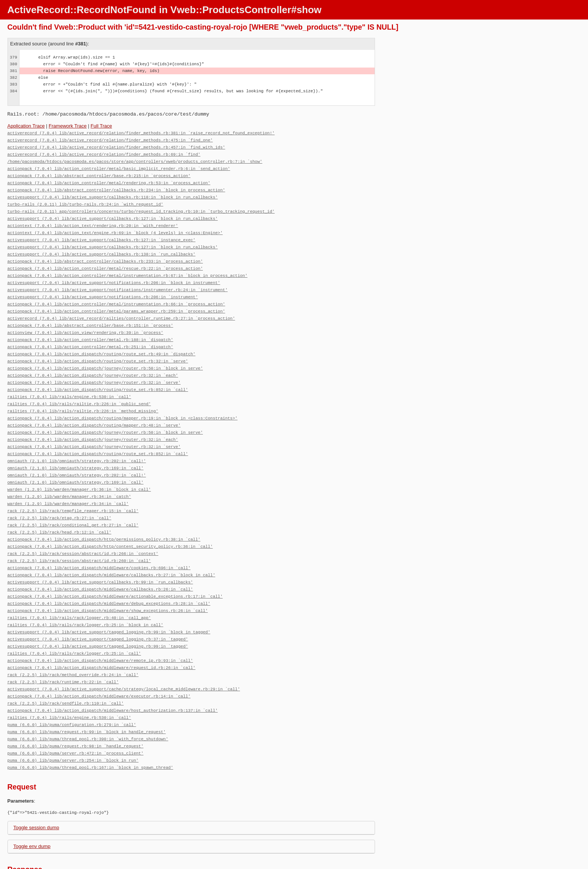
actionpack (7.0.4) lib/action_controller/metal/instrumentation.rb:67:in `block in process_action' (127, 268)
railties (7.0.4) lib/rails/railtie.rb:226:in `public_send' (79, 389)
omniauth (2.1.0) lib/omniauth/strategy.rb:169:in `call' (76, 450)
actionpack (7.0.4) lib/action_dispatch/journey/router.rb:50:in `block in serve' (105, 356)
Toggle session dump (36, 794)
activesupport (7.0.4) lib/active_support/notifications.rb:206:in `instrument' (103, 288)
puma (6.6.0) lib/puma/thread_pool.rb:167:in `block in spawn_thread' (90, 734)
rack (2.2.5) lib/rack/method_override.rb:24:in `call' (73, 646)
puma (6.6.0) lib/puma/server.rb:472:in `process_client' (76, 720)
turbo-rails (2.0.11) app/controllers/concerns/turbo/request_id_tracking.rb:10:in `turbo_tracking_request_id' (141, 207)
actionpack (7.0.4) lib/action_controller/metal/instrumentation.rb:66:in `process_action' (116, 295)
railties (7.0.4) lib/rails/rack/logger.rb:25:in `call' (74, 626)
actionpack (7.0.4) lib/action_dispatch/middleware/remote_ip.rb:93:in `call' (100, 632)
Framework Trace (68, 126)
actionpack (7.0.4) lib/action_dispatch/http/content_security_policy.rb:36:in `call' (110, 524)
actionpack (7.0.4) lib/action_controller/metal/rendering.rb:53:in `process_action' (109, 180)
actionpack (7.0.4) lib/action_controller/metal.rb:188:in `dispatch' (90, 329)
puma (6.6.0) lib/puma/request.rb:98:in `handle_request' (76, 713)
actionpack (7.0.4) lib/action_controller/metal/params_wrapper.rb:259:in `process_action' (116, 301)
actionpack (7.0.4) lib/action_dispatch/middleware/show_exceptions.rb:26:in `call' (108, 585)
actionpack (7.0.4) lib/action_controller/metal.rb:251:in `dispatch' (90, 335)
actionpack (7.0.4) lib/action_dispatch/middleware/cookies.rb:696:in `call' (99, 545)
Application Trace (26, 126)
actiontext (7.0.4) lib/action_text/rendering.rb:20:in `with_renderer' (93, 220)
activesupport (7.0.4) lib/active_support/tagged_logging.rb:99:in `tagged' (98, 619)
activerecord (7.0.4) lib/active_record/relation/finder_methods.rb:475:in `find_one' (110, 139)
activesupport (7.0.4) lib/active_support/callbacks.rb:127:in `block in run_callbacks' (113, 214)
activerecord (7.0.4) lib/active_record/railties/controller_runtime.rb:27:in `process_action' (121, 308)
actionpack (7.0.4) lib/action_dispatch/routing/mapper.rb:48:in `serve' (94, 410)
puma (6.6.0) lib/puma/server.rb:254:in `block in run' (73, 727)
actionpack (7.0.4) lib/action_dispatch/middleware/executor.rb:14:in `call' (99, 666)
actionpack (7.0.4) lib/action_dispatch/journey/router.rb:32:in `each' (93, 362)
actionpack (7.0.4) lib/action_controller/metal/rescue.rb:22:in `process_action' (105, 261)
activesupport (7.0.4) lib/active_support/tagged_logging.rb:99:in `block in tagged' (109, 605)
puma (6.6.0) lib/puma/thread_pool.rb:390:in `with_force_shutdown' (88, 707)
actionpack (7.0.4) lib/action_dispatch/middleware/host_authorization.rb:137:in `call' (113, 680)
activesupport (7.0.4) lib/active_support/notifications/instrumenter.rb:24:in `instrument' (118, 281)
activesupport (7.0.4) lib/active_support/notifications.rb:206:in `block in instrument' (114, 274)
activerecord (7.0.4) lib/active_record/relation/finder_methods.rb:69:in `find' (104, 153)
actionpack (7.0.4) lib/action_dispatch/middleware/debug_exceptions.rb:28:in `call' (109, 578)
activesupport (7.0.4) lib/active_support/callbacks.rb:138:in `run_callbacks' (102, 247)
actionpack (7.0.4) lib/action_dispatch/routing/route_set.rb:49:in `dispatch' (102, 342)
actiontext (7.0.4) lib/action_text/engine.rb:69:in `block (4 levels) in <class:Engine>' (115, 227)
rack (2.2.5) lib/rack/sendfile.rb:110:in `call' (66, 673)
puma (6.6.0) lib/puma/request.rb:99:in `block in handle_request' (87, 700)
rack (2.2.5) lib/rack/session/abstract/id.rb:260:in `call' (79, 538)
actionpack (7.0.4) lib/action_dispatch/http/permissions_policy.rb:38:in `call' (104, 518)
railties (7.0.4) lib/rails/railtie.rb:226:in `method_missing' (83, 396)
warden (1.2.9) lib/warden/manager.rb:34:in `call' (68, 484)
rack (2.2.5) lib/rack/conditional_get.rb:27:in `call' (73, 504)
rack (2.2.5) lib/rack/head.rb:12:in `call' (59, 511)
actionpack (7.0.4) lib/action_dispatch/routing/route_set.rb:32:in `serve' (98, 349)
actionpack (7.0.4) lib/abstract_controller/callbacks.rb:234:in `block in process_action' (116, 187)
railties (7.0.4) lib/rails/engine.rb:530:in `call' (69, 383)
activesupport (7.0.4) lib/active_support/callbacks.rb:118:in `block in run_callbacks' (113, 193)
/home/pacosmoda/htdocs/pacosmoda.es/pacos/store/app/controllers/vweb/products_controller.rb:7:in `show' (135, 160)
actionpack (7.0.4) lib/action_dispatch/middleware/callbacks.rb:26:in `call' (100, 565)
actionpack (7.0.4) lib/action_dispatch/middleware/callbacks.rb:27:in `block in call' (111, 551)
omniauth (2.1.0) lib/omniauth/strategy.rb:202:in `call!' (77, 443)
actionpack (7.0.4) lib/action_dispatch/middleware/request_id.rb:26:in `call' (102, 639)
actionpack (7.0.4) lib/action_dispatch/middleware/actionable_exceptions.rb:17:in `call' (115, 572)
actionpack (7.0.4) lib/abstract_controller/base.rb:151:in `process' (90, 315)
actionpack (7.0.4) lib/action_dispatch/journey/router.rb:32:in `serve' (94, 369)
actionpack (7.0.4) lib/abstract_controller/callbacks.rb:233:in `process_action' (105, 254)
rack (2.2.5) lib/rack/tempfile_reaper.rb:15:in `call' (73, 491)
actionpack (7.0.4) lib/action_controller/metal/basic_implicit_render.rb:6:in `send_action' (119, 166)
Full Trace (101, 126)
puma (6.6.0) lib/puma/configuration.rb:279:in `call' (72, 693)
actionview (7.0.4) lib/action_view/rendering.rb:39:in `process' (85, 322)
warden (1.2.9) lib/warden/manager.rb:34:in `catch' (69, 477)
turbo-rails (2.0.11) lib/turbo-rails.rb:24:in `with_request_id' (85, 200)
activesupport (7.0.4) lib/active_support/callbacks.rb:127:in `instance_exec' (102, 234)
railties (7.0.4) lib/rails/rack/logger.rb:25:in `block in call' (85, 599)
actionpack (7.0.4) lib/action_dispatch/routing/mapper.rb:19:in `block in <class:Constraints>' (123, 403)
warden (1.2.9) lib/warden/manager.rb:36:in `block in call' (79, 470)
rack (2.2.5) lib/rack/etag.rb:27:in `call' (59, 497)
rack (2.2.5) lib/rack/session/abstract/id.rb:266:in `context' (83, 531)
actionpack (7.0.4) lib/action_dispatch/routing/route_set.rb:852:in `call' (98, 376)
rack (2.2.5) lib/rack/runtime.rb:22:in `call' (63, 653)
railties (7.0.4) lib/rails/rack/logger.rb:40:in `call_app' (79, 592)
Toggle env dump (32, 813)
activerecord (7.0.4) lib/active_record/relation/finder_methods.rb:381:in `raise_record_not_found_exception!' (141, 133)
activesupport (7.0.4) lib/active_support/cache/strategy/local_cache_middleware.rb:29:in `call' (124, 659)
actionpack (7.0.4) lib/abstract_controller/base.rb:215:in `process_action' (99, 173)
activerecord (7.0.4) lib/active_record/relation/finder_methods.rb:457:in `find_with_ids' (116, 146)
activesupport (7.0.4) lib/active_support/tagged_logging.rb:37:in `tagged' (98, 612)
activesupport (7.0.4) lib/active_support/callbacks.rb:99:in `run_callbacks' (100, 558)
